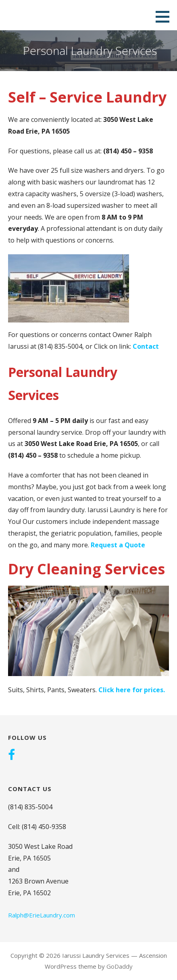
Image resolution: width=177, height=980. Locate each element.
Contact (146, 346)
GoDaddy (120, 966)
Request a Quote (118, 545)
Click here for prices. (132, 690)
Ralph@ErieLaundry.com (42, 915)
